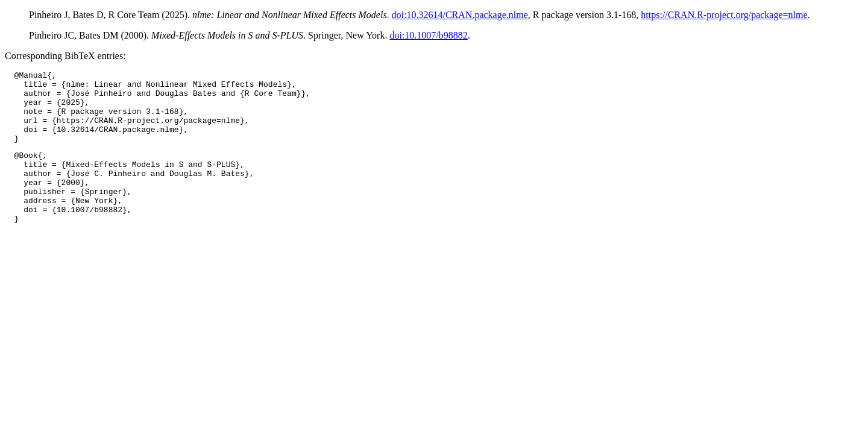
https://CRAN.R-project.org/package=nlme (724, 15)
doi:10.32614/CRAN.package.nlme (460, 15)
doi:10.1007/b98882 (428, 35)
